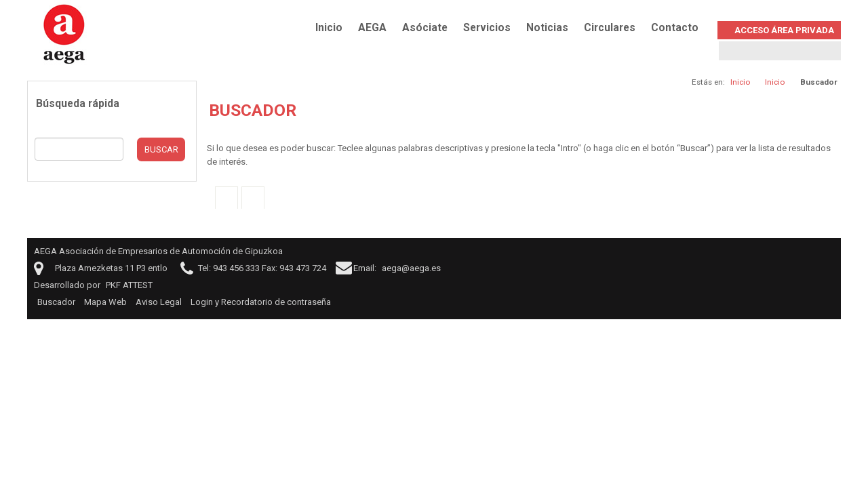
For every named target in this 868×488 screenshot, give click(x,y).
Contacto (675, 28)
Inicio (329, 28)
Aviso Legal (159, 302)
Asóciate (425, 28)
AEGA (372, 28)
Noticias (547, 28)
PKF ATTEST (129, 285)
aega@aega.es (411, 268)
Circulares (610, 28)
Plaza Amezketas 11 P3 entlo (111, 268)
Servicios (487, 28)
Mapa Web (105, 302)
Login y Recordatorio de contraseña (261, 302)
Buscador (56, 302)
